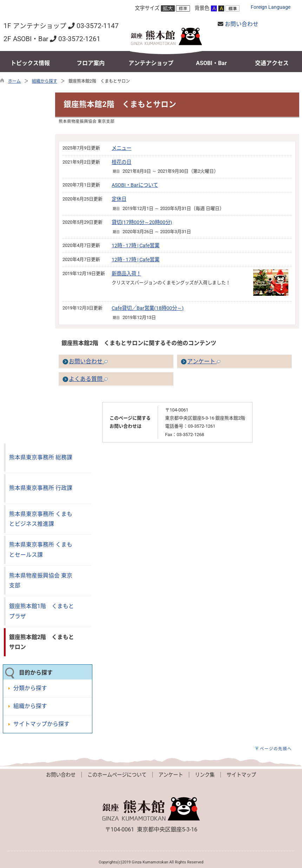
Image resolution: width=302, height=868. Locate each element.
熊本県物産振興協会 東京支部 (41, 581)
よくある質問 (88, 379)
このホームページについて (117, 775)
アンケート (204, 361)
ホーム (14, 81)
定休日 (119, 199)
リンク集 (205, 775)
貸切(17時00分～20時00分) (142, 222)
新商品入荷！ (126, 274)
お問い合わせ (242, 24)
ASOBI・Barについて (135, 185)
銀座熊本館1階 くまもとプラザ (42, 611)
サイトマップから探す (41, 724)
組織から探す (45, 81)
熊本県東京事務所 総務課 (41, 457)
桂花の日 (122, 162)
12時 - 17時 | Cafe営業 (136, 246)
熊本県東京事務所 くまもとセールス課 (41, 550)
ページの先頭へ (276, 749)
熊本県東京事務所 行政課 (41, 488)
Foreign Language (271, 7)
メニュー (122, 148)
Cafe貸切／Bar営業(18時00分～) (148, 308)
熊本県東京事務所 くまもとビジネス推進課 (41, 519)
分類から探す (30, 688)
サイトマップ (241, 775)
